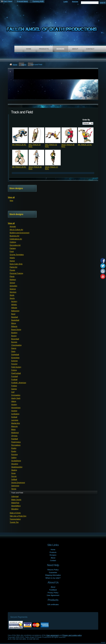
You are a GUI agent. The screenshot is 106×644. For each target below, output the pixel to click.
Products (44, 49)
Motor (13, 429)
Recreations (16, 445)
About (75, 49)
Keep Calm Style (16, 264)
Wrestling (15, 509)
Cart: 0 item (8, 1)
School (12, 283)
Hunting (14, 411)
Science (13, 289)
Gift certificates (53, 604)
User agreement (52, 635)
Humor (12, 261)
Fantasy (13, 248)
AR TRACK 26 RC (19, 145)
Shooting (15, 464)
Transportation (15, 519)
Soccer (14, 476)
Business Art (14, 236)
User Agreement (53, 595)
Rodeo (14, 448)
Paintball (15, 439)
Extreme (14, 361)
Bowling (14, 333)
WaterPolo (15, 503)
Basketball (15, 320)
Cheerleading (16, 345)
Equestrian (15, 358)
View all (11, 197)
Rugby (14, 451)
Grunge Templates (17, 255)
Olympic (14, 436)
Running (14, 454)
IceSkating (15, 414)
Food (12, 251)
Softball (14, 479)
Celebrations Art (16, 239)
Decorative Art (15, 245)
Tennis (14, 489)
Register (75, 1)
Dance (14, 348)
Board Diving (16, 329)
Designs (60, 49)
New (11, 201)
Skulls (12, 295)
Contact (90, 49)
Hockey (14, 404)
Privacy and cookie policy (72, 635)
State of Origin (15, 513)
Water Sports (16, 500)
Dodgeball (15, 354)
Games (14, 389)
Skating (14, 470)
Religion (13, 280)
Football (14, 379)
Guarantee (53, 572)
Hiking (14, 401)
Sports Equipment (18, 483)
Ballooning (15, 311)
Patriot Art (13, 267)
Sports (24, 64)
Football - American (19, 383)
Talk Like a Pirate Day (18, 516)
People (12, 270)
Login (66, 1)
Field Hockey (16, 367)
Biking (14, 323)
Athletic (14, 305)
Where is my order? (53, 578)
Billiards (14, 326)
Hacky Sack (16, 398)
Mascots (14, 426)
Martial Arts (16, 423)
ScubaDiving (16, 461)
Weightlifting (16, 506)
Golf (13, 392)
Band (13, 314)
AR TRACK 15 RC (85, 145)
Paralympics (16, 442)
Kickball (14, 417)
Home (29, 49)
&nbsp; (20, 135)
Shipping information (53, 575)
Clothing (13, 242)
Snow (13, 473)
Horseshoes (16, 408)
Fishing (14, 370)
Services (13, 292)
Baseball (15, 317)
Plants (12, 276)
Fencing (14, 364)
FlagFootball (16, 373)
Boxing (14, 336)
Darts (13, 351)
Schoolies (13, 286)
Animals (13, 226)
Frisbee (14, 386)
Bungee (14, 342)
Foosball (15, 376)
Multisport (15, 433)
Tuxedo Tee (14, 522)
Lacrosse (15, 420)
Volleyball (15, 496)
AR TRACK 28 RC (19, 167)
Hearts (12, 258)
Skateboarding (17, 467)
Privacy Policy (53, 593)
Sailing (14, 458)
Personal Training (16, 273)
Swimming (15, 486)
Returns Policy (53, 570)
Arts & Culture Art (16, 230)
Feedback (53, 590)
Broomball (15, 339)
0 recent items (22, 1)
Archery (14, 301)
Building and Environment (19, 233)
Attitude (14, 308)
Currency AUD (38, 1)
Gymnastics (16, 395)
